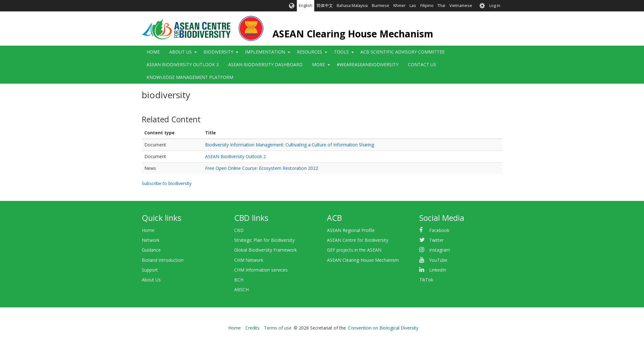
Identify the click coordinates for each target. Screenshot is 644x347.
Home (153, 52)
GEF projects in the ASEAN (354, 250)
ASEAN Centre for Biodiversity (358, 240)
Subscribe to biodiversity (167, 183)
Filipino (427, 6)
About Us (181, 52)
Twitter (436, 240)
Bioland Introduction (163, 260)
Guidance (151, 250)
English (306, 6)
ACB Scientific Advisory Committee (403, 52)
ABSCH (241, 289)
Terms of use (278, 328)
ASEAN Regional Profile (351, 230)
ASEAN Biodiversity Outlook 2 (235, 156)
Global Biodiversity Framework (266, 250)
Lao (413, 6)
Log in (495, 6)
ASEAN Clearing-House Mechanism (363, 260)
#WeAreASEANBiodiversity (368, 64)
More (319, 64)
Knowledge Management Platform (190, 77)
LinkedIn (438, 270)
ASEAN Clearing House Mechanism (353, 34)
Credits (252, 328)
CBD (239, 230)
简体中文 (325, 6)
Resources (309, 52)
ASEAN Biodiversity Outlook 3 (183, 64)
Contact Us (422, 64)
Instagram (440, 250)
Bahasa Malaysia (352, 6)
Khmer (400, 6)
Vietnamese (461, 6)
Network (151, 240)
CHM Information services (261, 270)
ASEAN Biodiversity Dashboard (265, 64)
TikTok (426, 280)
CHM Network (249, 260)
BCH (239, 280)
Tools (341, 52)
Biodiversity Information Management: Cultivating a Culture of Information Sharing (290, 145)
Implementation (265, 52)
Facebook (439, 230)
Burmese (381, 6)
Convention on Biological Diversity (383, 328)
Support (150, 270)
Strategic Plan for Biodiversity (264, 240)
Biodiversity (218, 52)
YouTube (438, 260)
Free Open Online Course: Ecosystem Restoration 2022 (262, 168)
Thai (441, 6)
